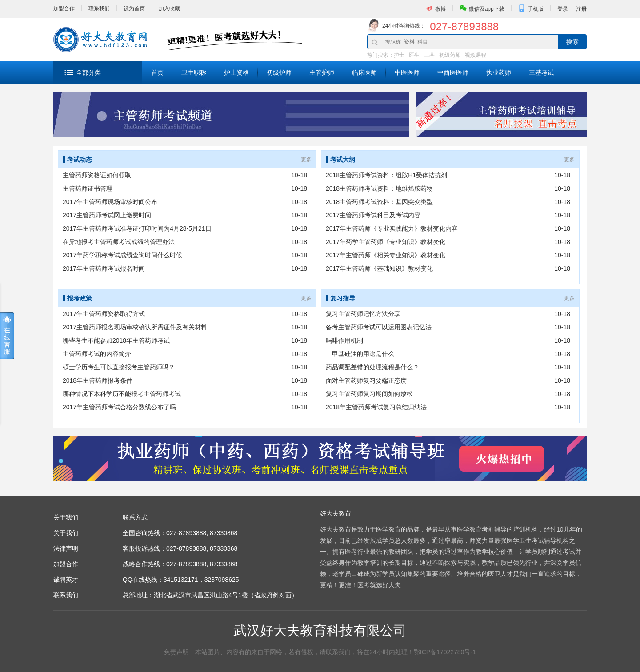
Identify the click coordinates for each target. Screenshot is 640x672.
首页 (157, 72)
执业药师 (499, 72)
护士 (399, 55)
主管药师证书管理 (88, 188)
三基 (429, 55)
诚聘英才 (66, 580)
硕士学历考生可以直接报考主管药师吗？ (119, 367)
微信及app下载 (487, 9)
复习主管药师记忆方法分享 (363, 314)
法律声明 (66, 548)
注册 (581, 9)
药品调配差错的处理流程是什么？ (372, 367)
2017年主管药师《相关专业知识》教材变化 (386, 255)
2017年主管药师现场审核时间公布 (110, 202)
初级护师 (279, 72)
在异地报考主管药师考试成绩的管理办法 (119, 242)
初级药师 (450, 55)
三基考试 (541, 72)
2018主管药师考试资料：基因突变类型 (379, 202)
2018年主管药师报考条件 (98, 380)
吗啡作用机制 (344, 340)
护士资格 (236, 72)
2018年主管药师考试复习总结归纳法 (376, 407)
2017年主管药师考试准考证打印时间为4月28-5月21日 (137, 228)
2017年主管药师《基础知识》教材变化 (379, 268)
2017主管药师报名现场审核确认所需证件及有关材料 (135, 327)
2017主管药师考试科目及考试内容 (373, 215)
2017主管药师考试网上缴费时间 (107, 215)
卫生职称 (194, 72)
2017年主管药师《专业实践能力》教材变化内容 (392, 228)
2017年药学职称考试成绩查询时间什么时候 (122, 255)
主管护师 (322, 72)
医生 (414, 55)
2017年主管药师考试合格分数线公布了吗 (119, 407)
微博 (440, 9)
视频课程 (476, 55)
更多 (306, 160)
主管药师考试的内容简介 (97, 354)
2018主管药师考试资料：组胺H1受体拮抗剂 (386, 175)
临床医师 (364, 72)
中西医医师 (453, 72)
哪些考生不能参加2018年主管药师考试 (116, 340)
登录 (563, 9)
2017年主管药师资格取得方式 (130, 314)
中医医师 (407, 72)
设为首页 (134, 8)
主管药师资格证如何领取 (97, 175)
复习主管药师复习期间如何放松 (369, 394)
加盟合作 (64, 8)
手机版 (536, 9)
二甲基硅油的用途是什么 (360, 354)
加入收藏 (169, 8)
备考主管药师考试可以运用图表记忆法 (379, 327)
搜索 (572, 42)
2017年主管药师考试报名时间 (104, 268)
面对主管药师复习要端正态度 (366, 380)
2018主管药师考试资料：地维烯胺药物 (379, 188)
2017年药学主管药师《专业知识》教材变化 (386, 242)
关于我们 (66, 533)
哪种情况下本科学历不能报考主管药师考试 (122, 394)
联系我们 (99, 8)
